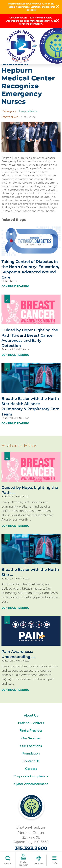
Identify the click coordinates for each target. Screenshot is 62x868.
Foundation (31, 753)
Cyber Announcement (31, 784)
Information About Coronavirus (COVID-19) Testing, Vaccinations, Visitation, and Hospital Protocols (31, 7)
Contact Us (31, 761)
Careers (31, 769)
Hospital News (28, 111)
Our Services (31, 738)
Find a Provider (31, 731)
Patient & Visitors (31, 723)
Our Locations (31, 746)
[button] (57, 7)
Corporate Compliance (31, 776)
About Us (31, 715)
